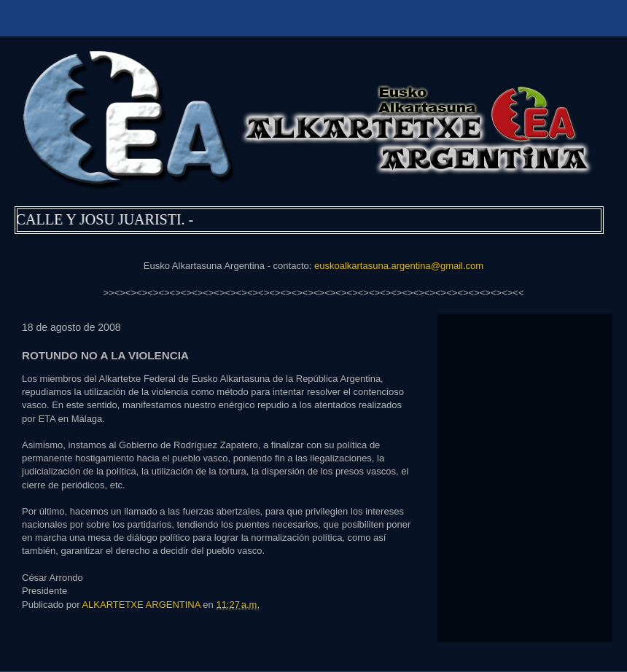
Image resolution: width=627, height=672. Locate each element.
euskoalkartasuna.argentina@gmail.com (399, 266)
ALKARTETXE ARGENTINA (142, 605)
